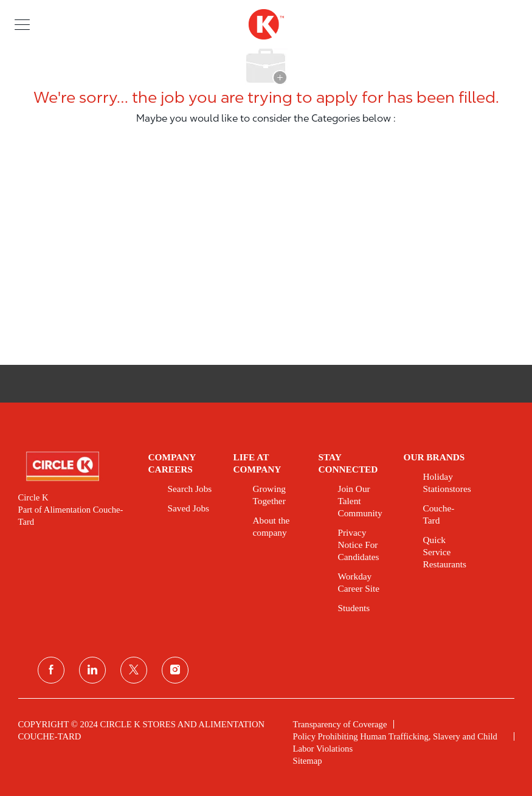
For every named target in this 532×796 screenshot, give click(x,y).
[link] (75, 466)
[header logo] (266, 24)
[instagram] (175, 670)
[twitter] (134, 670)
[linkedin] (92, 670)
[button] (22, 24)
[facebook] (51, 670)
